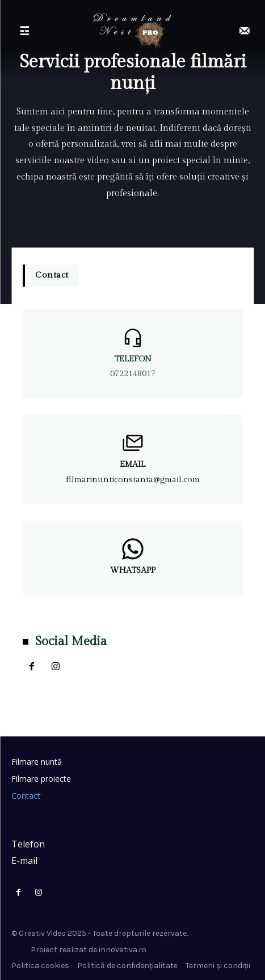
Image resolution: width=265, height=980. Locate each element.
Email (132, 465)
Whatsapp (133, 570)
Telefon (133, 359)
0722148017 (133, 374)
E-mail (24, 860)
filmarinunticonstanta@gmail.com (133, 480)
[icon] (245, 32)
